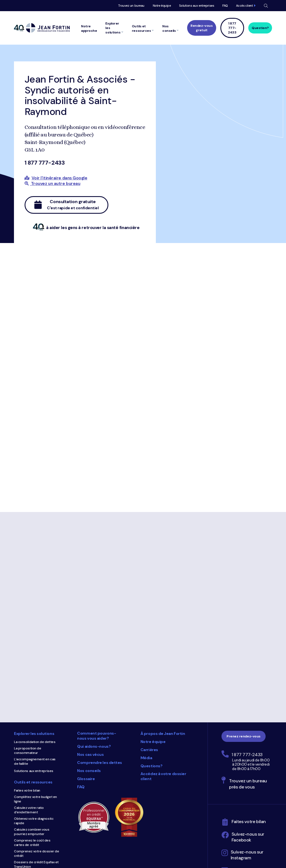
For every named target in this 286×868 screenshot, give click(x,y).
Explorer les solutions (34, 734)
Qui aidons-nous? (94, 746)
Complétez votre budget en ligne (35, 799)
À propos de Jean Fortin (163, 734)
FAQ (225, 6)
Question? (260, 28)
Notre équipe (162, 6)
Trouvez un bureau (131, 6)
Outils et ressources (33, 782)
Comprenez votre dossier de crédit (36, 853)
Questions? (152, 766)
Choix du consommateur (132, 817)
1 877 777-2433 (45, 163)
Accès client (245, 6)
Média (146, 758)
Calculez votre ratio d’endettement (29, 810)
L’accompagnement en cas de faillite (35, 761)
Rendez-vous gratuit (202, 28)
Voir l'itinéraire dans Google (59, 178)
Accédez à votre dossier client (163, 776)
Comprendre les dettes (100, 763)
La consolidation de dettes (35, 742)
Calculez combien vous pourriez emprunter (32, 832)
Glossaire (86, 779)
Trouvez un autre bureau (53, 184)
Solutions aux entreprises (196, 6)
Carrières (149, 750)
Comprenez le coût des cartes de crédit (32, 843)
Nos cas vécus (90, 754)
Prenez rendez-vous (244, 736)
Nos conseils (89, 771)
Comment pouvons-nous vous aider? (96, 736)
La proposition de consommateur (28, 751)
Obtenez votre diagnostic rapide (34, 821)
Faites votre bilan (27, 790)
